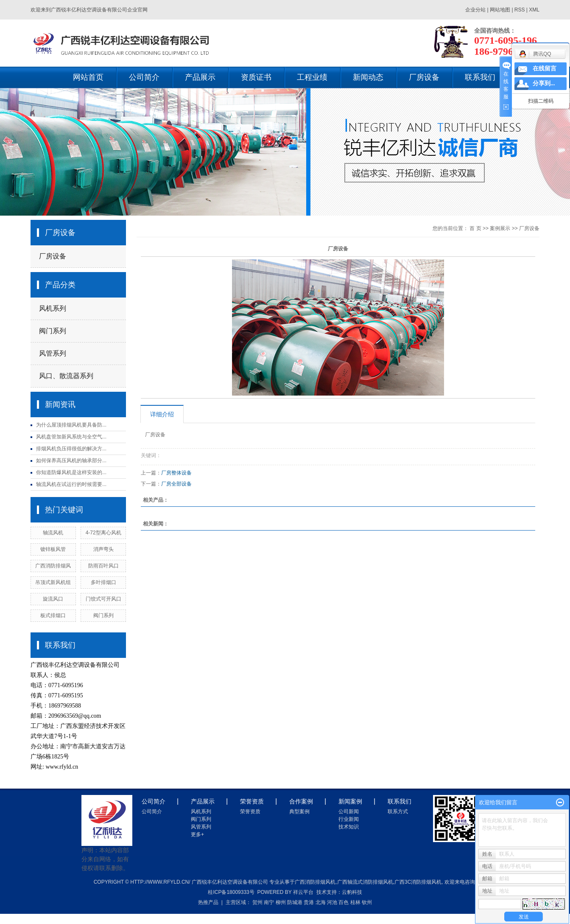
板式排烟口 (53, 615)
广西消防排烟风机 (315, 882)
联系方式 (398, 812)
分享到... (544, 83)
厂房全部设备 (176, 484)
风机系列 (53, 308)
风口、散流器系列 (66, 376)
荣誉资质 (250, 812)
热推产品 (208, 902)
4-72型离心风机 (103, 533)
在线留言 (545, 69)
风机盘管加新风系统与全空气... (71, 437)
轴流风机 (53, 533)
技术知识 (349, 827)
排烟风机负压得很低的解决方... (71, 449)
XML (534, 10)
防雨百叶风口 (103, 566)
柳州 (281, 902)
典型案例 (299, 812)
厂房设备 (424, 77)
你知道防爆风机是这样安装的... (71, 472)
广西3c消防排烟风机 (418, 882)
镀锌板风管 (53, 549)
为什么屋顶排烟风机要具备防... (71, 425)
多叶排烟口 (103, 582)
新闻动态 (368, 77)
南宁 (269, 902)
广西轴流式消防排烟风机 (365, 882)
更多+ (197, 834)
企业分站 (475, 10)
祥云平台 (303, 892)
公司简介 (144, 77)
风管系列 (53, 353)
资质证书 (256, 77)
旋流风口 (53, 599)
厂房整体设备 (176, 473)
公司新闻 (349, 812)
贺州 (257, 902)
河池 (332, 902)
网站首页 (88, 77)
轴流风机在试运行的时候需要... (71, 484)
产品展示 (200, 77)
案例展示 (500, 228)
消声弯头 (103, 549)
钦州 (367, 902)
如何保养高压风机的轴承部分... (71, 461)
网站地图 (501, 10)
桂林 (355, 902)
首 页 (475, 228)
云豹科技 (352, 892)
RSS (520, 10)
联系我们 (480, 77)
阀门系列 (53, 331)
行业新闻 (349, 819)
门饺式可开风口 (103, 599)
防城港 (295, 902)
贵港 (309, 902)
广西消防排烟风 (53, 566)
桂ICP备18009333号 (231, 892)
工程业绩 (312, 77)
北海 (321, 902)
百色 (344, 902)
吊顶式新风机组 (53, 582)
